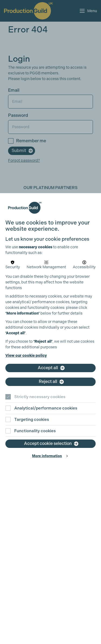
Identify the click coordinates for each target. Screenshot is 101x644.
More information (47, 456)
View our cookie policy (26, 356)
